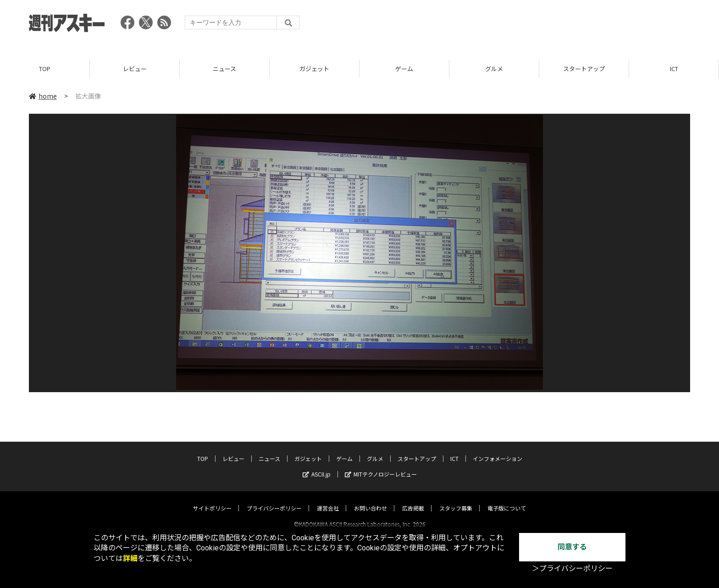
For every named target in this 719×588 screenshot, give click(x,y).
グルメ (494, 69)
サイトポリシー (212, 500)
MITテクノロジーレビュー (381, 466)
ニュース (224, 69)
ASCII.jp (317, 466)
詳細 (130, 558)
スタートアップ (584, 69)
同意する (572, 547)
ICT (674, 69)
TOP (45, 69)
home (43, 96)
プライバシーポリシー (274, 500)
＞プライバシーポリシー (572, 569)
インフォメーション (498, 450)
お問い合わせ (371, 500)
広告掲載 (413, 500)
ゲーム (404, 69)
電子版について (507, 500)
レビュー (135, 69)
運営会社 (328, 500)
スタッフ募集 (456, 500)
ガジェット (314, 69)
